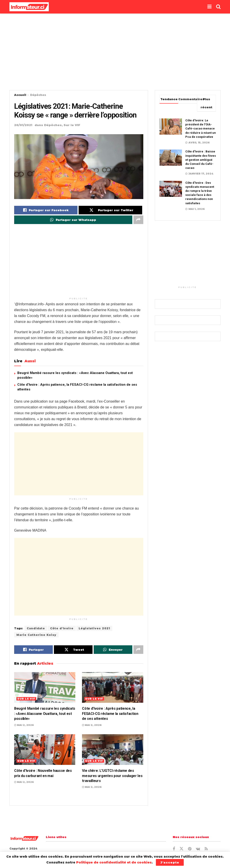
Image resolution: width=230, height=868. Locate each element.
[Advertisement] (115, 52)
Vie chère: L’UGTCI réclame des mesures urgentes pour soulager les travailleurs (112, 776)
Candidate (36, 628)
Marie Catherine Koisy (36, 635)
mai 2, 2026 (24, 725)
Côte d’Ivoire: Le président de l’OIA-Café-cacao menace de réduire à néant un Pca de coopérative (201, 129)
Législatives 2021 (94, 628)
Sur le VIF (72, 125)
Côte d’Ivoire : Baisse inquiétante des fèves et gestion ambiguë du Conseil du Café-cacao (201, 160)
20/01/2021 (23, 125)
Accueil (20, 95)
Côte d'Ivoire (62, 628)
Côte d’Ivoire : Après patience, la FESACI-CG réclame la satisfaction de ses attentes (110, 714)
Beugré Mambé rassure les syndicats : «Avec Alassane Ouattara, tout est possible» (45, 714)
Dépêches (38, 95)
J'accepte (170, 862)
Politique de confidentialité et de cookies (114, 862)
